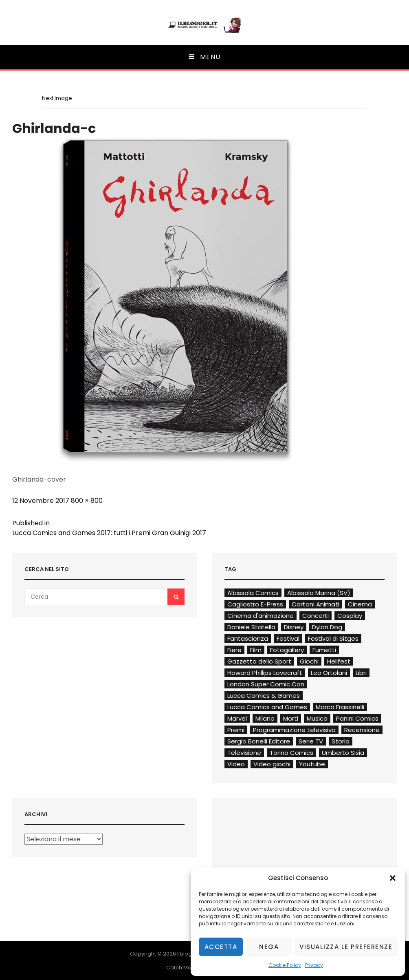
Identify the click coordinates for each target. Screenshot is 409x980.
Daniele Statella (251, 627)
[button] (393, 878)
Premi (236, 730)
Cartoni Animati (316, 604)
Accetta (221, 947)
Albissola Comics (253, 593)
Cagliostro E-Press (255, 604)
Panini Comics (357, 718)
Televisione (244, 753)
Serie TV (311, 741)
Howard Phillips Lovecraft (265, 673)
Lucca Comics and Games (267, 707)
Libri (361, 673)
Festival (288, 638)
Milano (265, 718)
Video (236, 764)
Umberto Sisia (343, 753)
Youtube (312, 764)
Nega (269, 947)
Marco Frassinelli (340, 707)
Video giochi (272, 764)
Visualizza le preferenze (346, 947)
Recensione (362, 730)
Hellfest (339, 661)
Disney (294, 627)
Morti (291, 718)
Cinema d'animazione (261, 616)
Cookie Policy (285, 965)
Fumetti (324, 650)
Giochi (309, 661)
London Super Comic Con (266, 684)
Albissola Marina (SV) (319, 593)
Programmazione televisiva (294, 730)
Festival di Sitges (333, 638)
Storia (341, 741)
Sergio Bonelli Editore (259, 741)
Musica (317, 718)
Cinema (360, 604)
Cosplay (350, 616)
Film (256, 650)
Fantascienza (248, 638)
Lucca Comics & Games (264, 696)
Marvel (237, 718)
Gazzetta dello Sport (259, 661)
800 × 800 (87, 501)
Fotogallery (287, 650)
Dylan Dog (327, 627)
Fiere (234, 650)
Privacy (314, 965)
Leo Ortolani (329, 673)
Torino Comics (291, 753)
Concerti (316, 616)
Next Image (57, 98)
